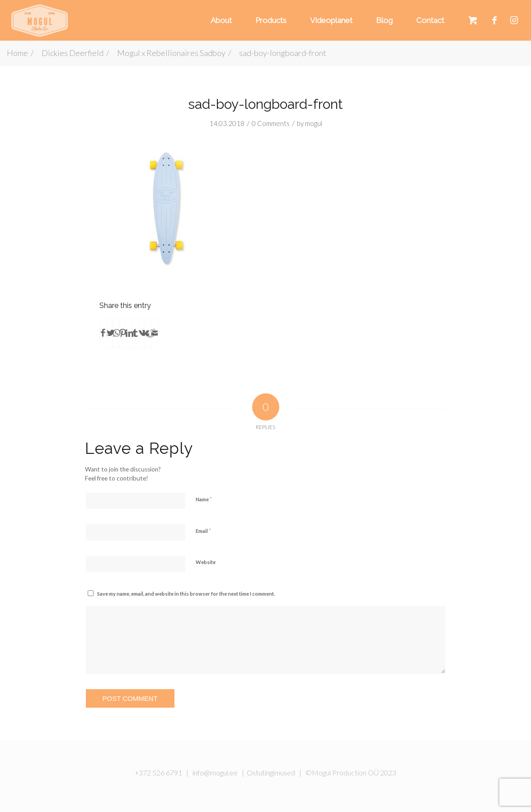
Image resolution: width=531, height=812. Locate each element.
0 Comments (271, 123)
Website (206, 562)
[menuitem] (220, 20)
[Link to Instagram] (514, 20)
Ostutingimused (271, 772)
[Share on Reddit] (148, 333)
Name (204, 499)
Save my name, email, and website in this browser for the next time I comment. (186, 594)
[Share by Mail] (154, 333)
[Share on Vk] (142, 333)
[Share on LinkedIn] (129, 333)
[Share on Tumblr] (135, 333)
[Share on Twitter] (110, 333)
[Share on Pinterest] (122, 333)
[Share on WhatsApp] (116, 333)
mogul (314, 123)
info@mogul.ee (215, 772)
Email (203, 531)
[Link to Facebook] (494, 20)
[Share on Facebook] (103, 333)
